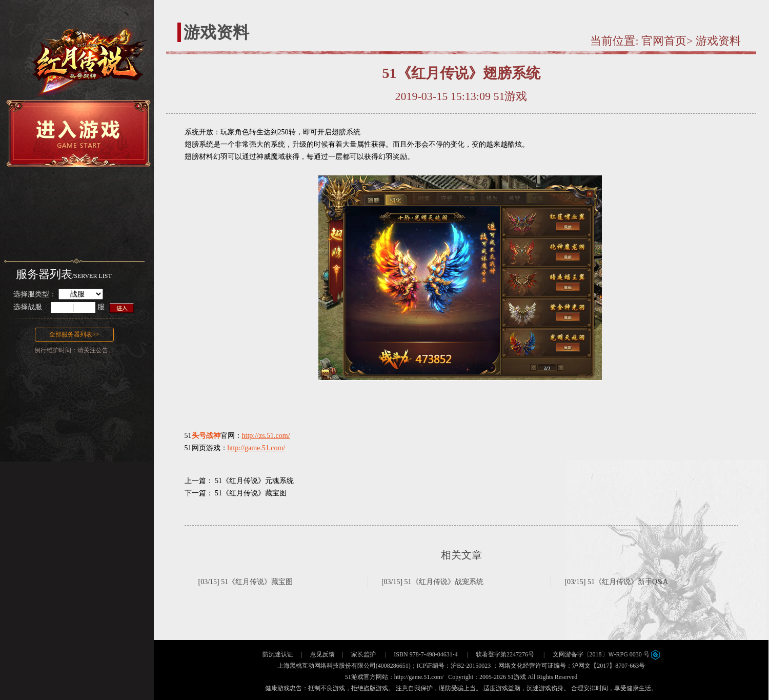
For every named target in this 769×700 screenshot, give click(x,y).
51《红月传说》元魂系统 (254, 481)
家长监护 (363, 654)
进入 (122, 307)
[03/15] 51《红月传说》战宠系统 (432, 582)
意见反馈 (322, 654)
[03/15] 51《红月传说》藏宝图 (246, 582)
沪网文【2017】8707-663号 (609, 666)
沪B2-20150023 (471, 666)
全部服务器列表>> (74, 334)
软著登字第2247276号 (505, 654)
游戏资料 (718, 41)
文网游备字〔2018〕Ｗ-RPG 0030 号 (606, 654)
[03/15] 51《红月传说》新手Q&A (616, 582)
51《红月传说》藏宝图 (251, 493)
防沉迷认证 (278, 654)
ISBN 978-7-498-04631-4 (426, 654)
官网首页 (664, 41)
